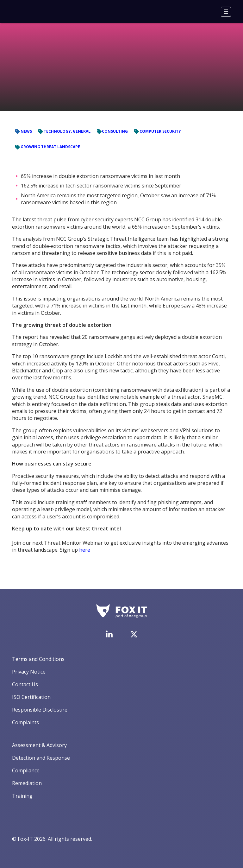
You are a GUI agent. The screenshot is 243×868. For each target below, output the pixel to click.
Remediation (27, 783)
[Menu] (226, 12)
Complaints (25, 722)
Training (22, 796)
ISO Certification (31, 697)
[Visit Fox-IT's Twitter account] (134, 634)
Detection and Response (41, 758)
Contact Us (25, 684)
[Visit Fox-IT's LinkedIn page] (109, 634)
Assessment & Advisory (39, 745)
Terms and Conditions (38, 659)
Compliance (26, 770)
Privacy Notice (29, 672)
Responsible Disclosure (40, 710)
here (85, 550)
